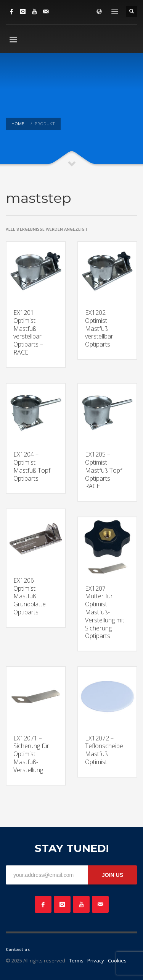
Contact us (18, 949)
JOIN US (112, 875)
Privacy (96, 961)
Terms (76, 961)
